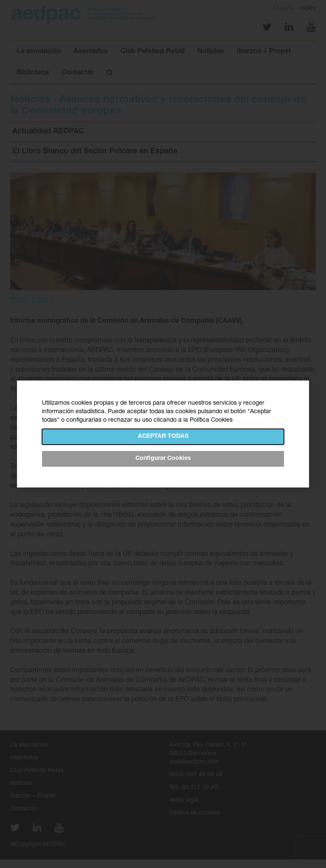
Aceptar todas (163, 437)
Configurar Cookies (163, 459)
